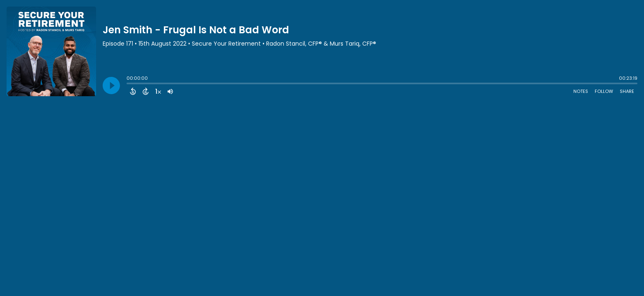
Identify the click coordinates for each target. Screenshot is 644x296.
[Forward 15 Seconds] (146, 91)
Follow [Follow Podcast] (604, 91)
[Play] (111, 86)
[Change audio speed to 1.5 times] (158, 91)
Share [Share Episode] (627, 91)
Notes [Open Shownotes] (581, 91)
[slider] (129, 84)
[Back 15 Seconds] (133, 91)
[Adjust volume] (170, 91)
